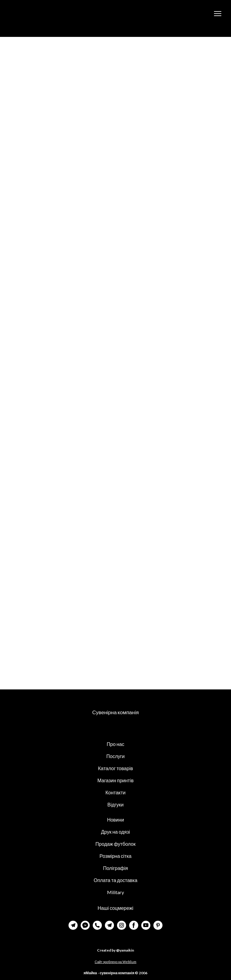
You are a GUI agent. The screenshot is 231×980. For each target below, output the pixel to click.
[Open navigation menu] (218, 14)
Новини (115, 820)
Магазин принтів (115, 780)
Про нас (115, 744)
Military (115, 892)
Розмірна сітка (115, 856)
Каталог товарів (115, 768)
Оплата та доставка (115, 880)
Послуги (116, 756)
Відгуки (115, 804)
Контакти (116, 792)
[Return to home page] (37, 14)
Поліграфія (115, 868)
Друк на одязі (115, 832)
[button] (73, 925)
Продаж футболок (115, 844)
